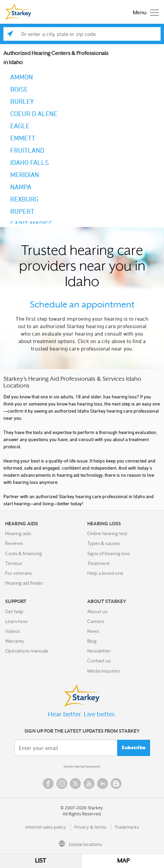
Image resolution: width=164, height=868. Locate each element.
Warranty (15, 641)
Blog (92, 641)
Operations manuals (27, 651)
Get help (14, 611)
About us (97, 611)
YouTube (89, 784)
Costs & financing (24, 553)
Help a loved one (105, 573)
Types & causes (104, 543)
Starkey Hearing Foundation (82, 767)
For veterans (18, 573)
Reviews (14, 543)
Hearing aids (18, 533)
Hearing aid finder (24, 583)
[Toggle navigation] (144, 12)
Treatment (98, 563)
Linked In (103, 784)
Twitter (75, 784)
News (93, 631)
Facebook (48, 784)
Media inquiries (104, 671)
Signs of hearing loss (108, 553)
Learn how (16, 621)
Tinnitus (14, 563)
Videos (13, 631)
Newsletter (99, 651)
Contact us (99, 661)
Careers (96, 621)
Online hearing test (107, 533)
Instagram (62, 784)
